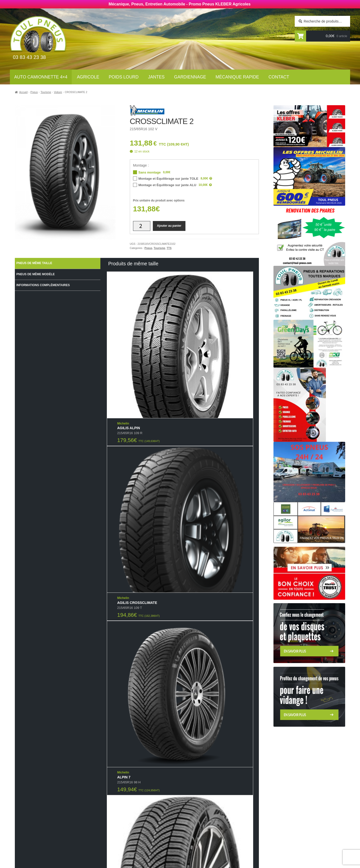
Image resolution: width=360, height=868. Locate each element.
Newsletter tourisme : (61, 807)
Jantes (156, 77)
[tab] (58, 263)
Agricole (88, 77)
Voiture (58, 92)
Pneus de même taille (34, 263)
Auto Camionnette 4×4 (41, 77)
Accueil (23, 92)
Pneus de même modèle (35, 274)
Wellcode (76, 863)
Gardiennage (190, 77)
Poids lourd (124, 77)
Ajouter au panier (169, 226)
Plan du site (196, 841)
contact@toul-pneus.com (273, 827)
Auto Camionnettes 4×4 (136, 796)
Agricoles (123, 802)
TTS (169, 248)
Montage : (141, 165)
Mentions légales (201, 834)
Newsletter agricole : (61, 817)
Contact (279, 77)
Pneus (34, 92)
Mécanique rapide (237, 77)
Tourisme (46, 92)
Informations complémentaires (43, 285)
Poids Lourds (126, 809)
